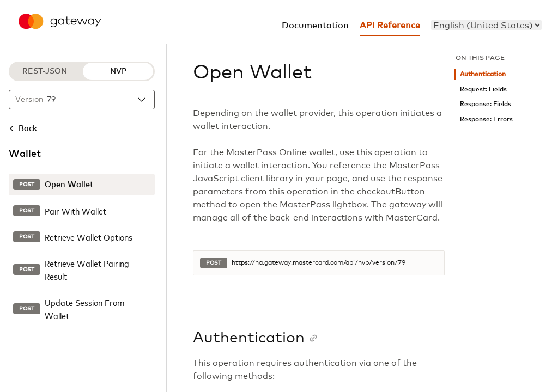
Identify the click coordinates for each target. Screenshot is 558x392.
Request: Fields (483, 90)
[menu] (486, 25)
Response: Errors (486, 120)
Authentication (483, 74)
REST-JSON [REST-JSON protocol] (45, 71)
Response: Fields (486, 104)
